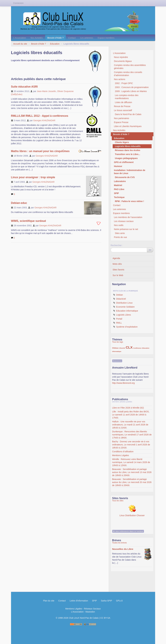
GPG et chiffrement (124, 162)
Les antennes (87, 38)
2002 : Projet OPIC (124, 83)
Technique (119, 197)
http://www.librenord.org (123, 383)
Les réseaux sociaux (124, 221)
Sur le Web (118, 275)
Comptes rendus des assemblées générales (130, 67)
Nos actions (120, 79)
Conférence (137, 348)
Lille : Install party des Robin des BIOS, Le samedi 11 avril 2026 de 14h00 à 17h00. (131, 415)
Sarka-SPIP (106, 601)
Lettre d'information (79, 601)
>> (150, 250)
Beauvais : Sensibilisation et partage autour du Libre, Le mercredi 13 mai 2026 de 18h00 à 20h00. (132, 472)
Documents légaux (123, 61)
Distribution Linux (123, 303)
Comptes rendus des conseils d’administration (128, 74)
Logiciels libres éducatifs (128, 146)
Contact (72, 38)
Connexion (18, 3)
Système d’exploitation (125, 327)
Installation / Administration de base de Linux (130, 172)
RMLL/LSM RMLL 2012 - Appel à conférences (40, 116)
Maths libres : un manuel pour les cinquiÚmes (40, 151)
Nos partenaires (122, 118)
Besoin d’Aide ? (55, 38)
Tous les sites (118, 501)
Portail (118, 319)
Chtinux (115, 348)
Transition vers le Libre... (128, 154)
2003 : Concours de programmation (132, 87)
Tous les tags (118, 342)
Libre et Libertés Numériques (128, 126)
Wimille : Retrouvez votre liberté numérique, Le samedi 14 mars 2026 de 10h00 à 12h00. (131, 462)
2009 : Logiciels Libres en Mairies (131, 91)
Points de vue (121, 237)
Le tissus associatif (123, 110)
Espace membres (106, 38)
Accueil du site (20, 44)
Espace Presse (121, 122)
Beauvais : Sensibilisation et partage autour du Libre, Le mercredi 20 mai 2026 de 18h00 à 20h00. (132, 482)
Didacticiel (120, 299)
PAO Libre (119, 189)
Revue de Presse (122, 106)
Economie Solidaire (124, 307)
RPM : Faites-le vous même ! (130, 201)
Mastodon (90, 612)
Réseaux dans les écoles (128, 150)
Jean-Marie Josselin (46, 91)
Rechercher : (117, 245)
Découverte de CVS (125, 177)
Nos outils (119, 225)
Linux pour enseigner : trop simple (33, 177)
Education (55, 44)
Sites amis (120, 233)
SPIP (116, 193)
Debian (118, 295)
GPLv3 (119, 601)
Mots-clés (117, 264)
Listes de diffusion (124, 102)
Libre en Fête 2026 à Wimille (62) (128, 408)
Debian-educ (19, 203)
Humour (118, 166)
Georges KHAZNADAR (44, 120)
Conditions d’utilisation (123, 452)
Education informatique (126, 311)
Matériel (118, 185)
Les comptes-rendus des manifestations (127, 97)
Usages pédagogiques (126, 158)
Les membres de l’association (128, 217)
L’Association (20, 38)
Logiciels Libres (122, 315)
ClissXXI (122, 348)
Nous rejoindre (121, 57)
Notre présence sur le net (126, 229)
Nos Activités (37, 38)
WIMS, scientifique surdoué (29, 221)
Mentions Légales (121, 455)
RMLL (117, 323)
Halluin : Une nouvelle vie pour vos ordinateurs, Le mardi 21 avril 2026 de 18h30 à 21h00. (130, 425)
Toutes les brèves (119, 543)
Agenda (116, 258)
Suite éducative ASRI (24, 87)
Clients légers (122, 142)
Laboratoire (120, 181)
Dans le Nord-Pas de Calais (128, 114)
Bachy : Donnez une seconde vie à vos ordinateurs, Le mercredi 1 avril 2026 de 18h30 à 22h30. (131, 445)
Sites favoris (118, 270)
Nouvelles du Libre (123, 549)
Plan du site (49, 601)
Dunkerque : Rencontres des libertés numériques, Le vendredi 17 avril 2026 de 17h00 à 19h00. (132, 435)
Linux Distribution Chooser (132, 511)
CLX (129, 347)
